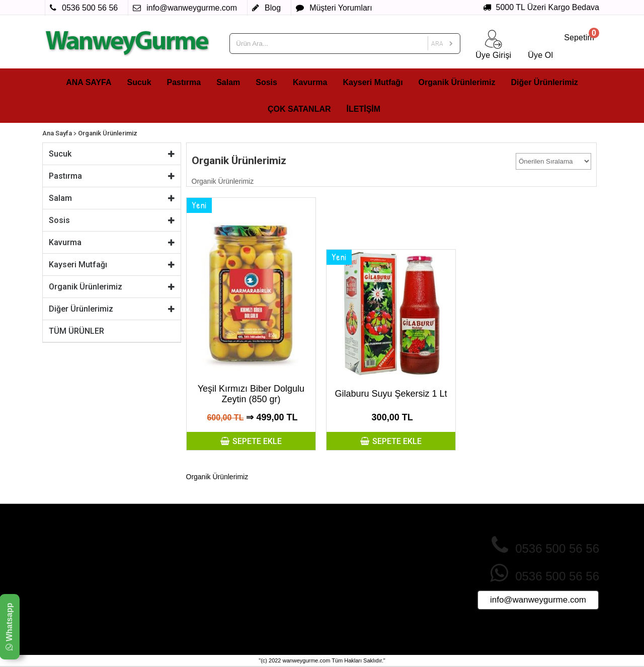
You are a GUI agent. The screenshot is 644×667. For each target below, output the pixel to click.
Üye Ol (335, 548)
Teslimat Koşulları (167, 586)
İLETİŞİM (364, 109)
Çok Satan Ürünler (261, 548)
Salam (228, 82)
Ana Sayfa (57, 133)
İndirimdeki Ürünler (261, 558)
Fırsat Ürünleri (254, 577)
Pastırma (184, 82)
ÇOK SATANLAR (299, 109)
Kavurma (310, 82)
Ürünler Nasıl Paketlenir (361, 586)
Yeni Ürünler (251, 567)
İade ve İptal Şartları (171, 567)
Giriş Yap (338, 558)
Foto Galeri (249, 606)
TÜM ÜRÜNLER (76, 331)
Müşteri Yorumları (352, 577)
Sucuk (139, 82)
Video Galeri (251, 615)
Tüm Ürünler (251, 596)
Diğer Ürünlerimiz (545, 82)
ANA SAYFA (89, 82)
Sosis (266, 82)
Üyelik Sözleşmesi (168, 596)
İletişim (335, 596)
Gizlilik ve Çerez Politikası (180, 558)
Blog (331, 606)
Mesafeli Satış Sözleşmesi (181, 577)
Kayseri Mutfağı (373, 82)
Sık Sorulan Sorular (355, 567)
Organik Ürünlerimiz (457, 82)
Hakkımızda (158, 548)
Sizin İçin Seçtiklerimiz (266, 586)
